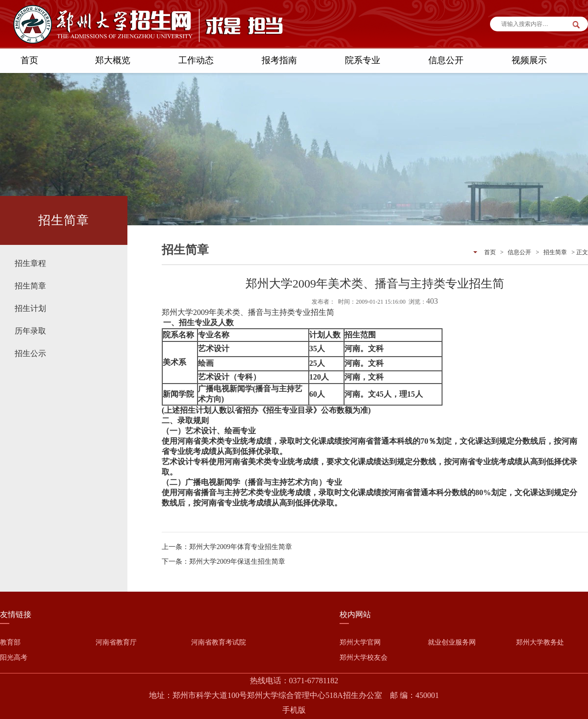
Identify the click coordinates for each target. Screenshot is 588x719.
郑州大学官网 (360, 642)
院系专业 (363, 60)
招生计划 (30, 308)
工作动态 (196, 60)
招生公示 (30, 353)
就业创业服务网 (452, 642)
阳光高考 (14, 658)
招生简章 (30, 286)
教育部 (10, 642)
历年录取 (30, 331)
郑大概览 (113, 60)
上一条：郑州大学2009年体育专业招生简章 (227, 547)
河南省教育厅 (116, 642)
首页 (29, 60)
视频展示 (529, 60)
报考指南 (279, 60)
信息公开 (446, 60)
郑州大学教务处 (540, 642)
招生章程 (30, 263)
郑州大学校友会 (364, 658)
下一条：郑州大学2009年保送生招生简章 (223, 562)
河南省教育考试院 (219, 642)
